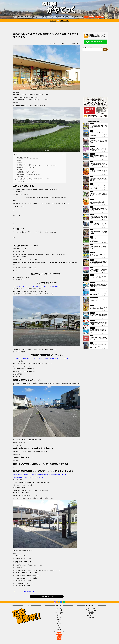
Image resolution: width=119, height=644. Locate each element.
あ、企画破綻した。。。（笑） (24, 164)
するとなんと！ (21, 161)
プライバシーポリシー (92, 610)
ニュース (55, 17)
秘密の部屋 (91, 17)
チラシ (60, 17)
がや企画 (49, 17)
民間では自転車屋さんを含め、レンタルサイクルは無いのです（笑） (33, 178)
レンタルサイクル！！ (22, 182)
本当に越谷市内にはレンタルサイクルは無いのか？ (29, 175)
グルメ (35, 17)
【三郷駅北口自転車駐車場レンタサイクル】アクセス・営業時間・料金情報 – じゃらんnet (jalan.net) (41, 358)
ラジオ (102, 17)
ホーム (15, 17)
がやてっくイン (28, 17)
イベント (40, 17)
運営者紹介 (92, 612)
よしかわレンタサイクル (23, 169)
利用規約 (92, 618)
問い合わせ (92, 614)
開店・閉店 (21, 17)
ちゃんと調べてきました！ (23, 176)
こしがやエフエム (79, 17)
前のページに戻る (47, 596)
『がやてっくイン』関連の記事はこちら (24, 591)
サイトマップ (92, 608)
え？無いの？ (20, 162)
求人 (64, 17)
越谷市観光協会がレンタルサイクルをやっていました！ (29, 180)
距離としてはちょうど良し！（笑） (25, 173)
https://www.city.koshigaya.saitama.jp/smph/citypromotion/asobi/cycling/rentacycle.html (40, 475)
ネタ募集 (72, 17)
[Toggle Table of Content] (63, 155)
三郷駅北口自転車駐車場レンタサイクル (27, 171)
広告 (67, 17)
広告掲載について (92, 616)
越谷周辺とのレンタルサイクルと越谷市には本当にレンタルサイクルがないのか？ (37, 166)
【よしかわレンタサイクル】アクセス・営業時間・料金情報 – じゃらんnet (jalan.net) (37, 286)
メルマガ (97, 17)
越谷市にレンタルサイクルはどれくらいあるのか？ (29, 159)
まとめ (45, 17)
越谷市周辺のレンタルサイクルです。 (26, 168)
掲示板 (86, 17)
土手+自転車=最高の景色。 (23, 157)
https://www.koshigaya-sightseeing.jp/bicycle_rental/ (29, 477)
